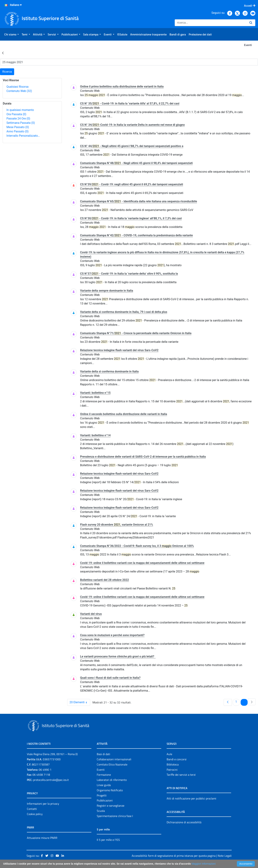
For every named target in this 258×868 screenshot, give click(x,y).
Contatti (32, 809)
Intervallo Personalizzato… (23, 136)
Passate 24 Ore (18, 119)
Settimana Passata (21, 123)
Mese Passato (18, 127)
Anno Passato (17, 131)
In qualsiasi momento (20, 110)
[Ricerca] (211, 23)
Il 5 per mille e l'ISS (108, 840)
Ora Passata (16, 114)
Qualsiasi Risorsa (17, 87)
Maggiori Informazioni (204, 864)
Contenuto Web (19, 91)
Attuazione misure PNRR (42, 838)
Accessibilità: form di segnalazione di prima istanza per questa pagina (174, 856)
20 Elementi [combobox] (80, 702)
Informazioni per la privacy (43, 804)
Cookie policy (35, 814)
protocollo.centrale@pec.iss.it (51, 780)
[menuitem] (12, 34)
